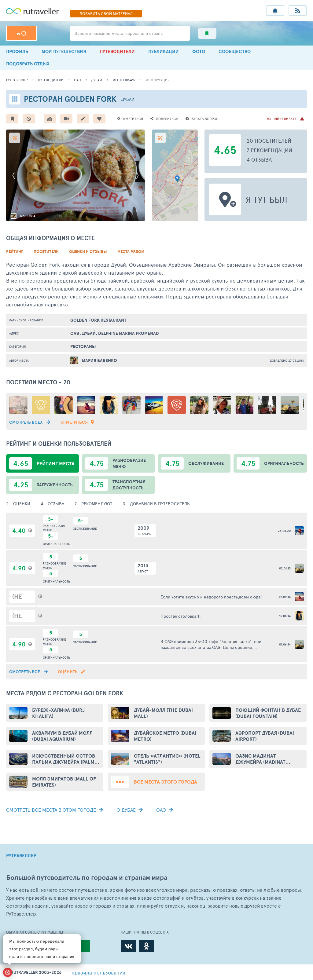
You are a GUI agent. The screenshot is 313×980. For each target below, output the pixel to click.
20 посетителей (269, 141)
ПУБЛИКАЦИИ (164, 51)
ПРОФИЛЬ (17, 51)
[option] (75, 175)
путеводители (51, 80)
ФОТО (199, 51)
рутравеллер (17, 80)
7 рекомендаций (269, 150)
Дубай (97, 80)
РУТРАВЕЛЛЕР (21, 856)
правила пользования (98, 972)
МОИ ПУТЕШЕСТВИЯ (64, 51)
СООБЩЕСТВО (235, 51)
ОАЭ (77, 80)
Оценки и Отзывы (88, 252)
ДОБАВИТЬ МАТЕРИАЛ (106, 13)
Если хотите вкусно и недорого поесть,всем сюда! (211, 597)
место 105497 (124, 80)
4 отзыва (259, 159)
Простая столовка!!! (181, 616)
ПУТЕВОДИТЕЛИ (117, 51)
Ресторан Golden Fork (70, 99)
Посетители (46, 252)
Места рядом (131, 252)
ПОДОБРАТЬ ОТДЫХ (28, 64)
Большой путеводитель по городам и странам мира (87, 878)
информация (158, 80)
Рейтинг (15, 252)
